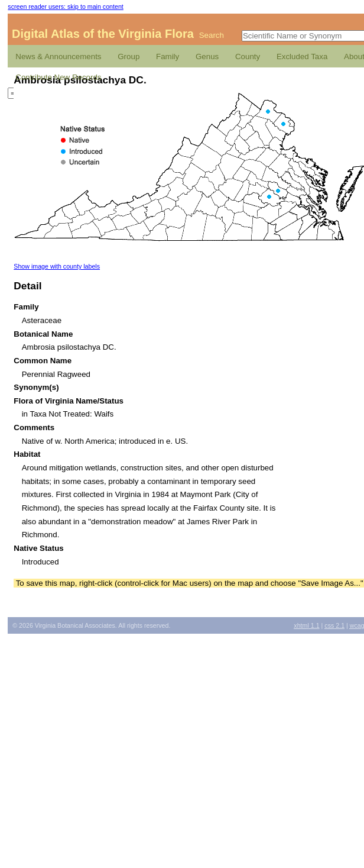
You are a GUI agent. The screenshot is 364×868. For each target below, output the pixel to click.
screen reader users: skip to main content (65, 7)
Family (168, 57)
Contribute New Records (58, 77)
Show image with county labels (57, 266)
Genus (207, 57)
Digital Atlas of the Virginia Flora (103, 34)
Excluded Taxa (302, 57)
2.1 (334, 625)
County (248, 57)
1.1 (306, 625)
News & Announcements (58, 57)
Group (129, 57)
